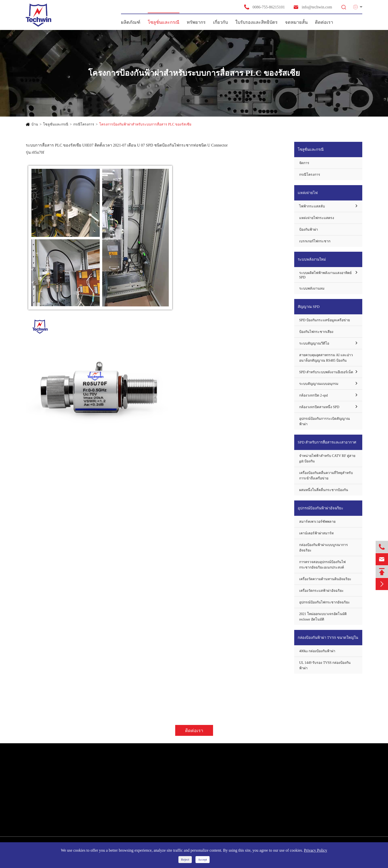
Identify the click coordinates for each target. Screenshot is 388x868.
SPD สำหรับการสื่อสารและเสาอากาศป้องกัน (327, 445)
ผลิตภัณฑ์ (131, 22)
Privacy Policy (315, 850)
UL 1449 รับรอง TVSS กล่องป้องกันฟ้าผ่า (325, 665)
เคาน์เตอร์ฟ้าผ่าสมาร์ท (316, 533)
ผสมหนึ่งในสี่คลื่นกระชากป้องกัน (324, 490)
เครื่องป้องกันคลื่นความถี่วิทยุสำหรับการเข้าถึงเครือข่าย (326, 476)
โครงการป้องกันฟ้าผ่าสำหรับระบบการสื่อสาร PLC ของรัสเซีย (145, 124)
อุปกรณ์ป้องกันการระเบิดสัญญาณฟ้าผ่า (325, 421)
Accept (203, 859)
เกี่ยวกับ (220, 22)
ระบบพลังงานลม (312, 288)
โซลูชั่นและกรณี (164, 22)
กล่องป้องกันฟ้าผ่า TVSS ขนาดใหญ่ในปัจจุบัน (328, 640)
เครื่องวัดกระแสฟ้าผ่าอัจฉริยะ (321, 591)
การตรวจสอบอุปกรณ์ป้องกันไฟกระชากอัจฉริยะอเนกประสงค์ (322, 565)
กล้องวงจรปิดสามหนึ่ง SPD (319, 407)
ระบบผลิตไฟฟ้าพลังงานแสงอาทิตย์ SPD (325, 275)
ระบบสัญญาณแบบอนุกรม (319, 384)
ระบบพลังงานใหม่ (312, 259)
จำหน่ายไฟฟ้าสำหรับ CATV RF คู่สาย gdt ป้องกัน (327, 459)
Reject (185, 859)
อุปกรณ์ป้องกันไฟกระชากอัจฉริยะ (325, 602)
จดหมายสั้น (296, 22)
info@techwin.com (313, 7)
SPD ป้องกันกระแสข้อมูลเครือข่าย (325, 320)
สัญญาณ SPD (309, 307)
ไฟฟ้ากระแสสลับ (312, 206)
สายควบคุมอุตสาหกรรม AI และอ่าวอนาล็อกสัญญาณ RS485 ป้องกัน (326, 358)
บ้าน (35, 124)
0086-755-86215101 (264, 7)
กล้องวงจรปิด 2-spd (314, 395)
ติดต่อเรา (324, 22)
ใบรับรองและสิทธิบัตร (256, 22)
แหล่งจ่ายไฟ (308, 193)
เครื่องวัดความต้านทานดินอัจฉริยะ (325, 579)
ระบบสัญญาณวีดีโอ (314, 343)
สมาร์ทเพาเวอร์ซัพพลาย (317, 522)
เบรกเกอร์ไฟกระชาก (315, 241)
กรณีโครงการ (84, 124)
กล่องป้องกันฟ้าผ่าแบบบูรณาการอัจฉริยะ (324, 548)
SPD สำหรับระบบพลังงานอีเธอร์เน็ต (326, 372)
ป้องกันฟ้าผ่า (309, 230)
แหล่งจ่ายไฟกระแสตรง (317, 218)
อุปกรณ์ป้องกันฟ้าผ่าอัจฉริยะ (320, 508)
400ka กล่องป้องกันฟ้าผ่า (317, 651)
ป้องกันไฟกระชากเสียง (316, 332)
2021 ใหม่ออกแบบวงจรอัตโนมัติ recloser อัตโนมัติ (323, 617)
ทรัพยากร (196, 22)
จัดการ (304, 163)
